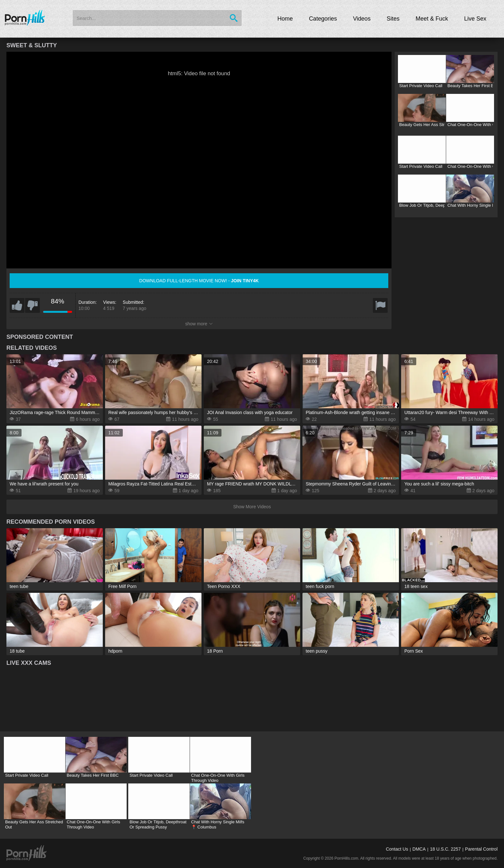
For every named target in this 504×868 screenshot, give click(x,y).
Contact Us (397, 849)
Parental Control (481, 849)
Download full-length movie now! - (199, 281)
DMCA (419, 849)
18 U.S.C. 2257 (446, 849)
